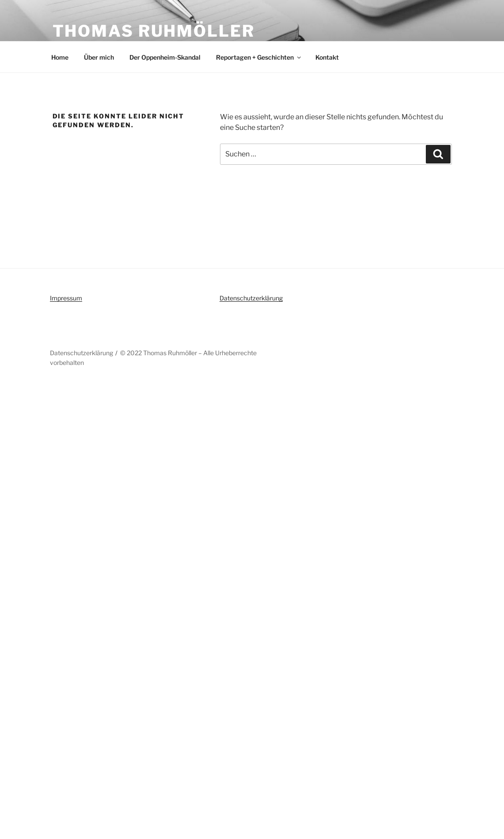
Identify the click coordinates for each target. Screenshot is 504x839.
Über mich (99, 57)
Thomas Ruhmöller (154, 31)
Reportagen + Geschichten (259, 57)
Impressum (66, 298)
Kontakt (327, 57)
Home (60, 57)
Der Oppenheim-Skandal (165, 57)
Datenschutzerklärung (251, 298)
